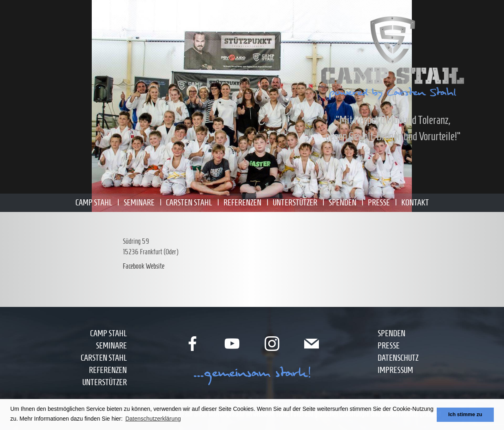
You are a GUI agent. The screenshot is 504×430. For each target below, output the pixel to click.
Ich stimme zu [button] (465, 415)
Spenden (343, 202)
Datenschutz (398, 358)
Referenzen (242, 202)
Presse (379, 202)
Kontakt (415, 202)
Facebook (134, 266)
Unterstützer (295, 202)
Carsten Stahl (189, 202)
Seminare (139, 202)
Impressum (395, 370)
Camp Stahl (94, 202)
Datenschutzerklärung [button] (153, 419)
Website (155, 266)
